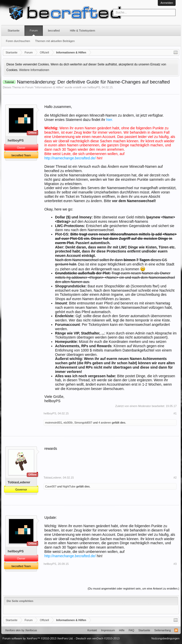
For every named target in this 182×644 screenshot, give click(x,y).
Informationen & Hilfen (49, 87)
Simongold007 (83, 423)
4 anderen (105, 423)
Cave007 (51, 486)
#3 (175, 564)
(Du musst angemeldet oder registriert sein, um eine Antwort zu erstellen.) (133, 589)
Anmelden (167, 3)
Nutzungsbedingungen (165, 638)
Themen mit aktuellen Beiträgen (55, 41)
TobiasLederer (19, 482)
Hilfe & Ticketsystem (82, 31)
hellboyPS (94, 87)
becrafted (54, 31)
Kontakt (92, 630)
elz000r (68, 423)
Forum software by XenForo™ (38, 638)
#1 (175, 413)
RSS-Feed (176, 630)
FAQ (132, 630)
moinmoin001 (54, 423)
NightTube (69, 486)
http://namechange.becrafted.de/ (70, 158)
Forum (34, 31)
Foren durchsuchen (18, 41)
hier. (110, 120)
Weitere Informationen (34, 70)
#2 (175, 478)
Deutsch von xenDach (98, 638)
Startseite (14, 31)
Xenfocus (31, 630)
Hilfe (122, 630)
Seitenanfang (162, 630)
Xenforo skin (13, 630)
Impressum (108, 630)
